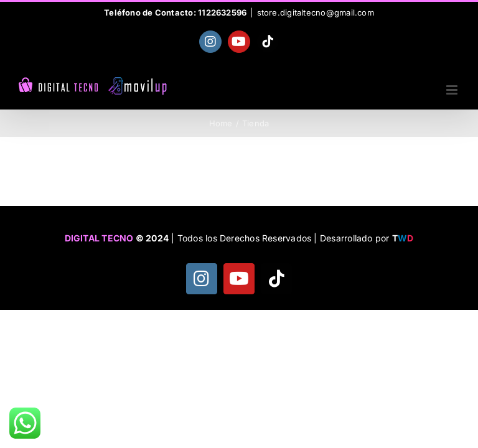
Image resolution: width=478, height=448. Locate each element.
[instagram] (202, 279)
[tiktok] (276, 279)
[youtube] (239, 279)
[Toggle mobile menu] (453, 90)
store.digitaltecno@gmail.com (316, 12)
